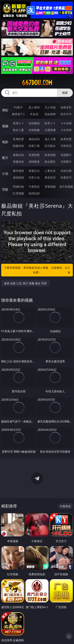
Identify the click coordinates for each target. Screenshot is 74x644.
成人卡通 (50, 139)
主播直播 (50, 130)
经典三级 (34, 146)
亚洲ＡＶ (18, 123)
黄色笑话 (50, 177)
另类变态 (66, 146)
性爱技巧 (66, 177)
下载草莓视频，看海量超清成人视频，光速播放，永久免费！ (37, 270)
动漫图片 (66, 155)
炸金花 (34, 114)
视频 (5, 126)
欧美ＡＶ (50, 123)
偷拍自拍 (34, 139)
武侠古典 (66, 171)
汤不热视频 (66, 187)
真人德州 (34, 107)
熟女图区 (50, 162)
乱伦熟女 (50, 146)
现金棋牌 (50, 114)
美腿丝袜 (18, 162)
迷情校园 (18, 177)
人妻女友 (50, 171)
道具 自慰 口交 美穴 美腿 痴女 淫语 (25, 283)
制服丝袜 (18, 146)
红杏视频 (18, 193)
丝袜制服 (34, 130)
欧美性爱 (66, 139)
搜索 (65, 93)
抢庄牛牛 (66, 114)
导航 (5, 189)
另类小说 (34, 177)
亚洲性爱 (18, 139)
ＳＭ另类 (66, 130)
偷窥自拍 (18, 155)
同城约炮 (18, 187)
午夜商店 (34, 187)
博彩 (5, 110)
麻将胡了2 (18, 114)
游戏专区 (66, 107)
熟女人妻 (18, 130)
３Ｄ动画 (66, 123)
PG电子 (18, 107)
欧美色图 (50, 155)
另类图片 (66, 162)
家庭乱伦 (34, 171)
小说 (5, 174)
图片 (5, 158)
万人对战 (50, 107)
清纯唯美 (34, 162)
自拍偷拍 (34, 123)
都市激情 (18, 171)
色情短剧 (34, 193)
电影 (5, 142)
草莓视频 (50, 187)
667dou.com (37, 83)
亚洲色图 (34, 155)
